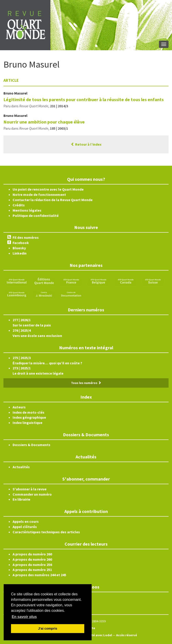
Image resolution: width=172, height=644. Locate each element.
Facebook (21, 243)
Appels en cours (26, 521)
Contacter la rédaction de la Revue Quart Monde (53, 200)
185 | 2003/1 (59, 128)
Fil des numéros (26, 237)
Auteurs (19, 407)
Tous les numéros (86, 383)
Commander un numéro (32, 494)
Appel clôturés (25, 527)
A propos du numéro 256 (32, 565)
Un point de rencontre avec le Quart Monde (48, 189)
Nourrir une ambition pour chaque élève (44, 122)
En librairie (21, 499)
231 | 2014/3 (59, 106)
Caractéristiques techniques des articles (46, 532)
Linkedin (20, 253)
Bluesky (19, 248)
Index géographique (29, 417)
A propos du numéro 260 (32, 554)
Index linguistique (27, 423)
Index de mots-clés (29, 412)
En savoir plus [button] (24, 617)
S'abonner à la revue (30, 489)
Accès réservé (127, 635)
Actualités (21, 467)
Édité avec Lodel (99, 635)
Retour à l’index (86, 144)
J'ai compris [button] (48, 628)
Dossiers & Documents (31, 445)
